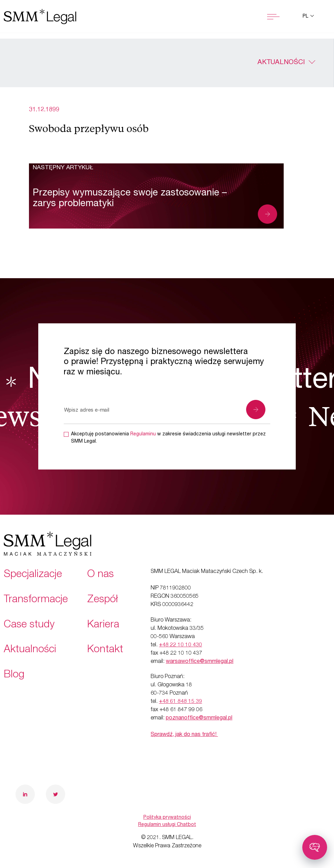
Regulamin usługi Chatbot (167, 825)
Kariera (103, 625)
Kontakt (105, 650)
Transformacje (36, 600)
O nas (100, 575)
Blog (14, 675)
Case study (29, 625)
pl (306, 17)
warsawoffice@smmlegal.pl (200, 662)
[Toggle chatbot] (315, 847)
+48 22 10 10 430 (180, 645)
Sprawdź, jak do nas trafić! (184, 735)
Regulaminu (143, 434)
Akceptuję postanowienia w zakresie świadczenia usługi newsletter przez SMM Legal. (168, 438)
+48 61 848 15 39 (180, 702)
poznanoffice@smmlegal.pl (199, 718)
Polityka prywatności (167, 818)
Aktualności (281, 63)
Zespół (103, 600)
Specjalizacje (33, 575)
